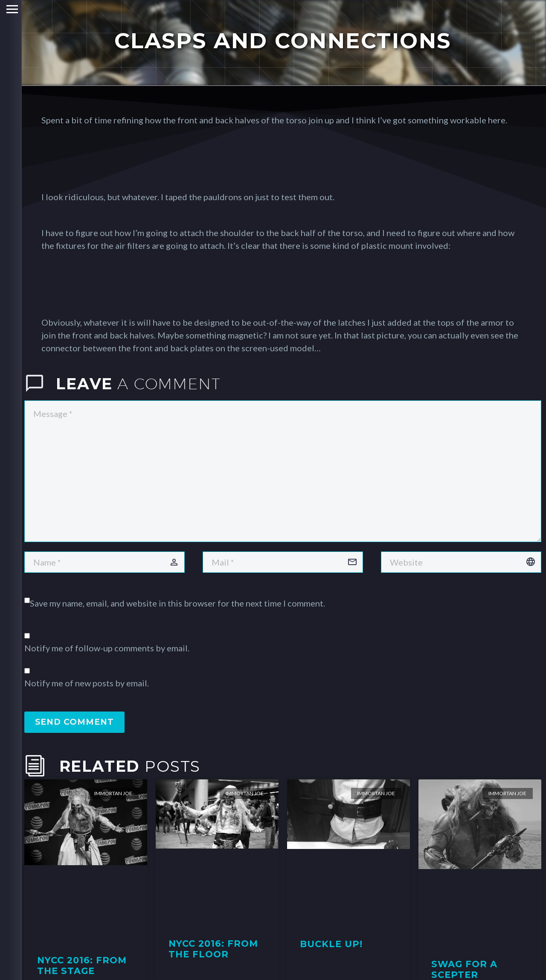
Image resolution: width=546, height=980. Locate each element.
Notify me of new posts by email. (87, 683)
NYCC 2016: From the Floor (213, 949)
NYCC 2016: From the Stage (82, 965)
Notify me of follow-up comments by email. (107, 648)
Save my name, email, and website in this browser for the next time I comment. (177, 603)
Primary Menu (10, 9)
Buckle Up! (331, 944)
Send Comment (74, 722)
